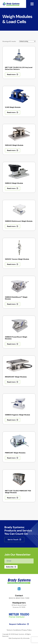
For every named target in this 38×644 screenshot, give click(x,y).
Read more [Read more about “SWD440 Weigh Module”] (11, 150)
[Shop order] (27, 41)
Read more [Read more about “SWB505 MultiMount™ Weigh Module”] (11, 304)
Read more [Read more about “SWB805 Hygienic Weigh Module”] (11, 420)
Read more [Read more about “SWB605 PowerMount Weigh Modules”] (11, 344)
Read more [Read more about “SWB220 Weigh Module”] (11, 188)
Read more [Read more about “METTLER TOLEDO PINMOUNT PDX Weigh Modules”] (11, 498)
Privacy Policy (27, 630)
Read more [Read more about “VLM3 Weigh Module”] (11, 112)
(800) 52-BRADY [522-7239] (19, 598)
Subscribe (10, 567)
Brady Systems (11, 4)
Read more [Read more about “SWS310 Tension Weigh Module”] (11, 264)
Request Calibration (18, 624)
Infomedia (26, 638)
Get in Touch (13, 540)
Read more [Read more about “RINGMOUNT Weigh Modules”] (11, 382)
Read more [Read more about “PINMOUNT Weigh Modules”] (11, 458)
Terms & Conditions (14, 630)
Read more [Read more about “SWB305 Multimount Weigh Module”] (11, 226)
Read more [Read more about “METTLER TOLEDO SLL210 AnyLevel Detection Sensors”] (11, 74)
